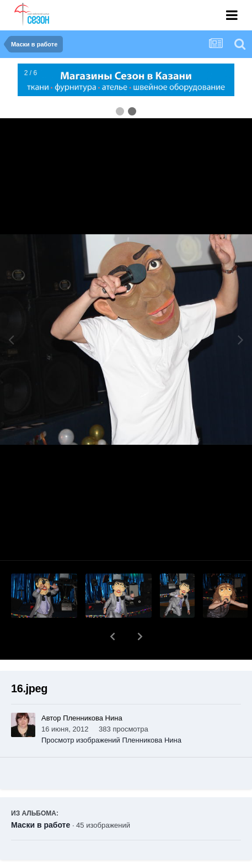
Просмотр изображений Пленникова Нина (111, 711)
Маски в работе (41, 796)
